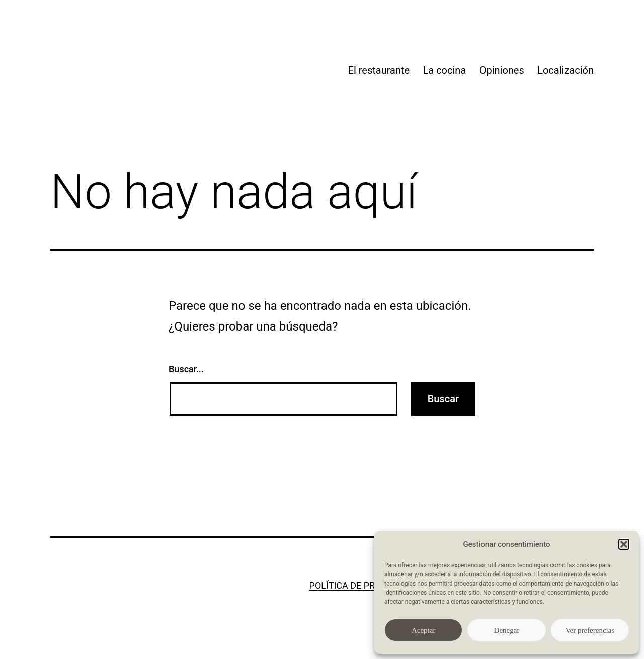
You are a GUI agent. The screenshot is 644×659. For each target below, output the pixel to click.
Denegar (507, 630)
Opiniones (502, 70)
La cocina (445, 70)
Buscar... (186, 369)
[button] (624, 544)
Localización (566, 70)
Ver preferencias (590, 630)
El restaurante (379, 70)
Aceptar (423, 630)
